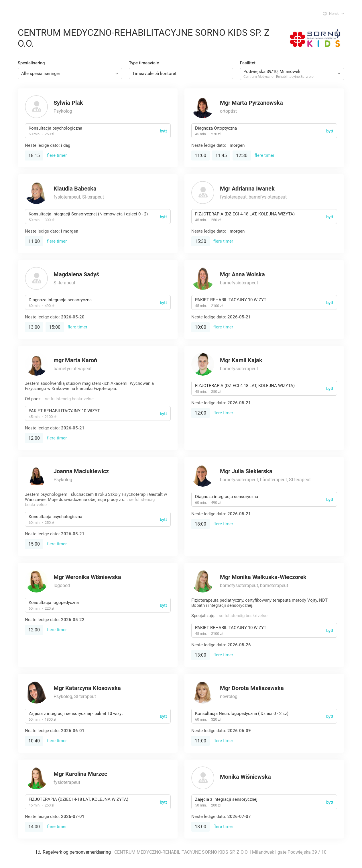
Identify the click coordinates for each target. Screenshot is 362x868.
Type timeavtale (144, 63)
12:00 (34, 438)
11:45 (221, 155)
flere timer (57, 155)
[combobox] (70, 74)
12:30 (242, 155)
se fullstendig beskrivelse (69, 399)
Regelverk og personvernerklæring (74, 852)
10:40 (34, 741)
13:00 (34, 327)
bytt (163, 131)
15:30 (200, 241)
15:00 (55, 327)
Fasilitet (248, 63)
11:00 (200, 155)
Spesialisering (31, 63)
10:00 (200, 327)
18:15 (34, 155)
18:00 (200, 524)
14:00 (34, 827)
